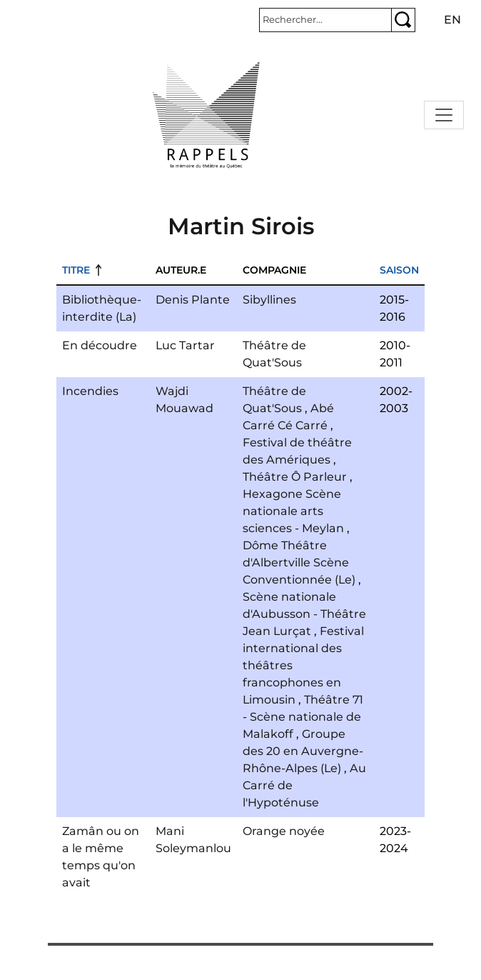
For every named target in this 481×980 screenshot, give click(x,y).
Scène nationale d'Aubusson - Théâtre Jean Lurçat (304, 614)
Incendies (90, 391)
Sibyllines (269, 300)
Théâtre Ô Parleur (295, 477)
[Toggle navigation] (444, 115)
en (452, 20)
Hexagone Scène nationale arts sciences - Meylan (293, 511)
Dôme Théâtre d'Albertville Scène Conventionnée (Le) (299, 562)
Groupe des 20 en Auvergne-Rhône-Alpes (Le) (303, 751)
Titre (76, 270)
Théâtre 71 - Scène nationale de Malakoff (303, 717)
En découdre (100, 345)
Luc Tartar (185, 345)
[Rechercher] (325, 20)
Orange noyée (284, 831)
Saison (399, 270)
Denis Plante (193, 300)
